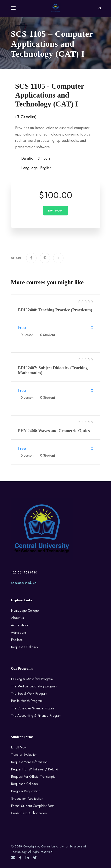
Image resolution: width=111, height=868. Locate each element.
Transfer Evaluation (24, 755)
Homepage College (25, 611)
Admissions (19, 633)
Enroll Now (19, 747)
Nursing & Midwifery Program (32, 679)
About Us (17, 618)
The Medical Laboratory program (34, 686)
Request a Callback (25, 647)
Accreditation (20, 625)
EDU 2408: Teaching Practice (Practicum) (55, 310)
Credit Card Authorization (29, 813)
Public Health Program (27, 701)
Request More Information (29, 762)
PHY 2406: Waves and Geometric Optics (54, 431)
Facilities (17, 640)
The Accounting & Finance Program (36, 716)
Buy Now (55, 211)
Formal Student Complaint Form (33, 806)
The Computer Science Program (34, 708)
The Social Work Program (29, 694)
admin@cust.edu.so (24, 583)
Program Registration (26, 791)
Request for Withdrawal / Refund (35, 769)
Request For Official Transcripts (33, 777)
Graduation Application (27, 799)
